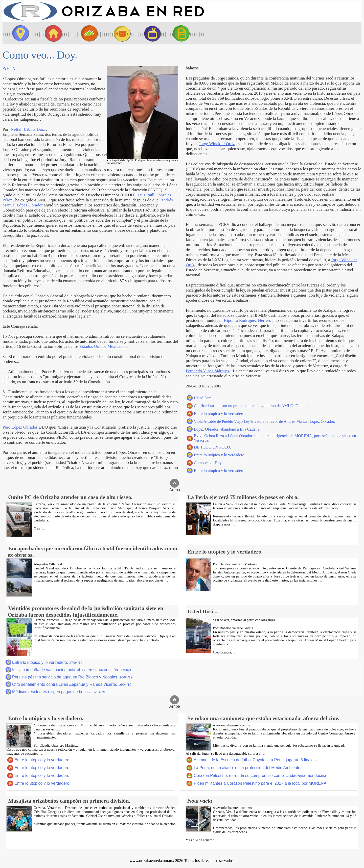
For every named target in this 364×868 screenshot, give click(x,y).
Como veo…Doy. (208, 463)
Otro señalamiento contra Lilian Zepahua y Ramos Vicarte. (72, 684)
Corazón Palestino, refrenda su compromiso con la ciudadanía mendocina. (260, 775)
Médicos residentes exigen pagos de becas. (59, 692)
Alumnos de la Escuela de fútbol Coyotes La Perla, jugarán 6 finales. (255, 760)
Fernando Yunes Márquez (208, 371)
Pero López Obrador (21, 427)
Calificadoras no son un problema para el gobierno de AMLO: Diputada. (253, 406)
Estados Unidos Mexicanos (103, 346)
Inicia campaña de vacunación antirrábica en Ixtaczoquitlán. (73, 670)
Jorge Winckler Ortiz (217, 144)
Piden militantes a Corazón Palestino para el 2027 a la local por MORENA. (260, 783)
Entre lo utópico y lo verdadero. (220, 414)
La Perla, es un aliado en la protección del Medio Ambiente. (247, 768)
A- (14, 69)
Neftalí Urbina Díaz (28, 129)
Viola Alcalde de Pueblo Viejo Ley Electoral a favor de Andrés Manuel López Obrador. (264, 421)
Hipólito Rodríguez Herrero (247, 320)
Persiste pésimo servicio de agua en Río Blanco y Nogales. (72, 677)
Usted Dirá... (204, 398)
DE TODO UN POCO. (212, 447)
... (43, 529)
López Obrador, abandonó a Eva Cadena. (227, 429)
